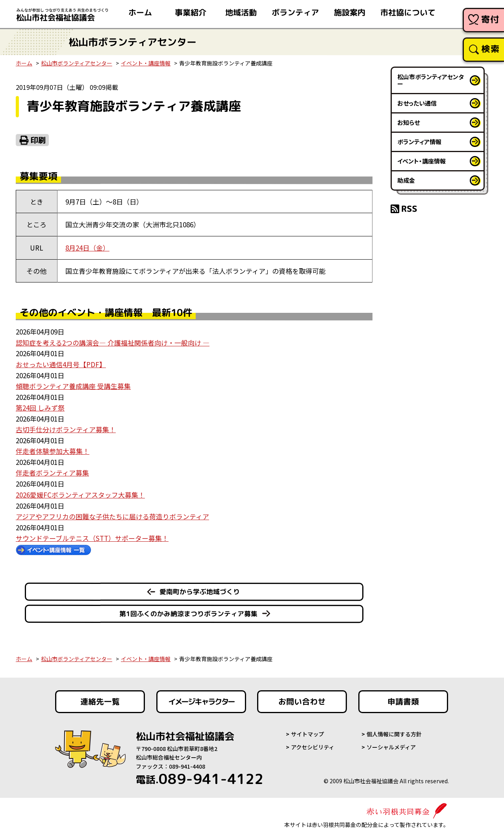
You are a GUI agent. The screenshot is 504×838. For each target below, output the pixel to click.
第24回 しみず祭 (40, 406)
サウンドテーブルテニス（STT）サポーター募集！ (92, 535)
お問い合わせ (302, 699)
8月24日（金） (87, 248)
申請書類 (403, 699)
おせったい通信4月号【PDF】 (61, 363)
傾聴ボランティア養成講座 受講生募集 (73, 385)
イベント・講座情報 (146, 63)
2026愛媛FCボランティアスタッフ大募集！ (80, 492)
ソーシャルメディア (391, 744)
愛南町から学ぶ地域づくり (200, 588)
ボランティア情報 (419, 142)
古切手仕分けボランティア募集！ (66, 428)
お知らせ (409, 122)
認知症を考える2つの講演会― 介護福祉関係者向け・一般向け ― (113, 342)
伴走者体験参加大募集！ (53, 449)
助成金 (406, 180)
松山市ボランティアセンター (77, 63)
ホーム (24, 63)
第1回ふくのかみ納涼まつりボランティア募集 (188, 610)
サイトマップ (308, 731)
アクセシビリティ (313, 744)
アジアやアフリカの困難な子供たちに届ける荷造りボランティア (112, 514)
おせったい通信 (417, 103)
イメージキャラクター (201, 699)
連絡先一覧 (100, 699)
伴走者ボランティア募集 (52, 471)
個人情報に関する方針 (394, 731)
